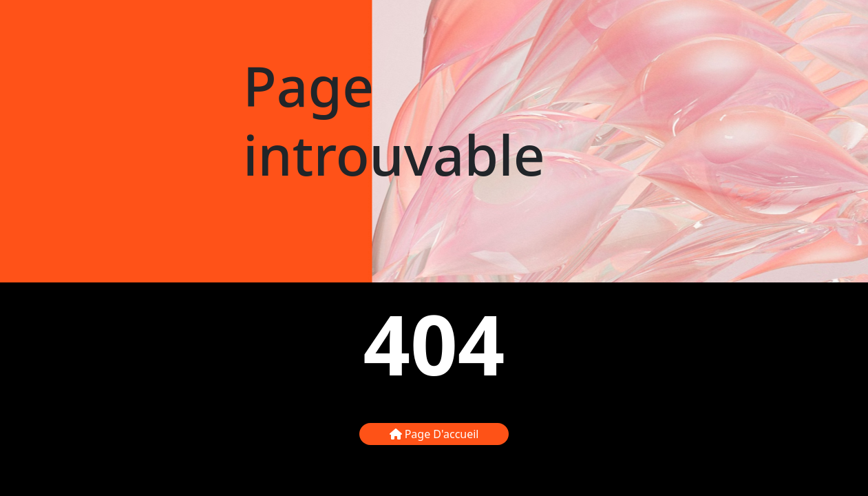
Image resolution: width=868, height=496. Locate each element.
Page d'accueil (434, 434)
